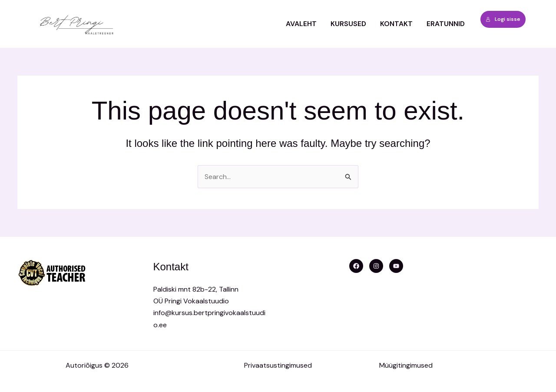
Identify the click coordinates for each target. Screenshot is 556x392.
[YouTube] (396, 266)
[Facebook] (356, 266)
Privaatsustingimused (278, 365)
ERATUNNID (446, 24)
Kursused (348, 24)
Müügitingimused (406, 365)
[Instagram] (376, 266)
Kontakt (396, 24)
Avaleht (301, 24)
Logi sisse (503, 19)
